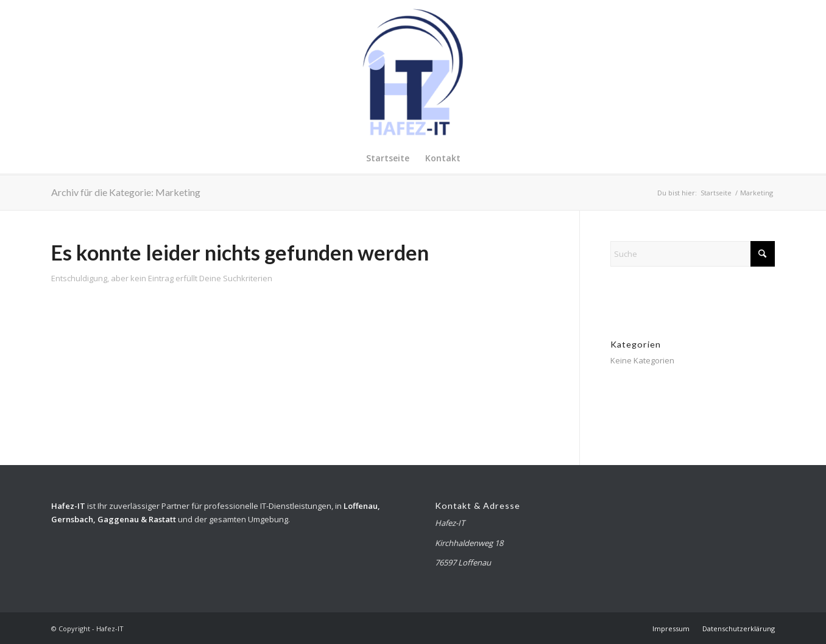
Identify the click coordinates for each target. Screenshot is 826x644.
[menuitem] (388, 158)
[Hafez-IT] (413, 72)
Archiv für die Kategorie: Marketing (126, 192)
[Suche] (693, 254)
